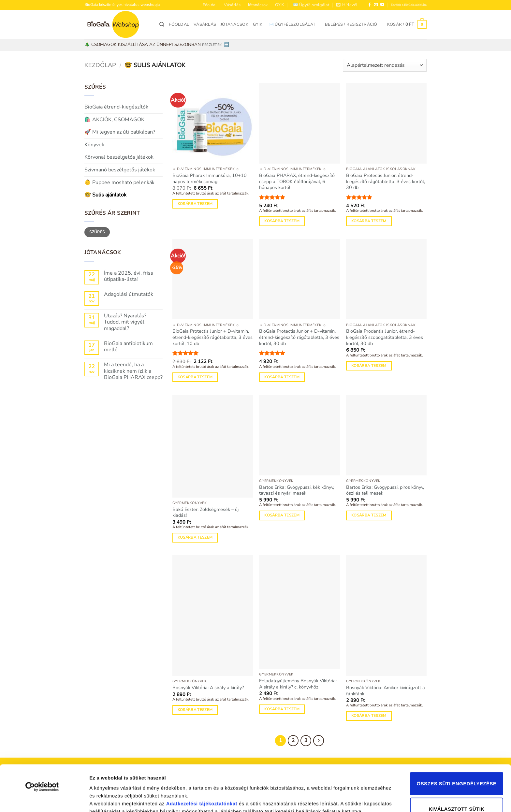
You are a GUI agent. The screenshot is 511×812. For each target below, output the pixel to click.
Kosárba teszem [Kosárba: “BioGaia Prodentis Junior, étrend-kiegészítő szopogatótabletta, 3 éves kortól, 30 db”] (369, 366)
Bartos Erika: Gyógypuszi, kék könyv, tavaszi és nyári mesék (297, 490)
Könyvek (94, 145)
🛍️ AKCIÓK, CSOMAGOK (114, 120)
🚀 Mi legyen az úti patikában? (120, 132)
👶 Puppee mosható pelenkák (119, 182)
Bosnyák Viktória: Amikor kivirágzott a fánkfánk (386, 691)
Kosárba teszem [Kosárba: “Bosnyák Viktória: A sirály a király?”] (195, 710)
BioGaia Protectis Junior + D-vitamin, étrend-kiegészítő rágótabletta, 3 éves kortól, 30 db (299, 337)
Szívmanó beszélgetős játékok (120, 170)
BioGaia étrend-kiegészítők (116, 107)
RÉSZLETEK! (212, 45)
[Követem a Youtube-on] (382, 5)
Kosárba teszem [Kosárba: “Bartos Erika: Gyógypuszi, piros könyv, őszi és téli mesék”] (369, 515)
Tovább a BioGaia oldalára (409, 5)
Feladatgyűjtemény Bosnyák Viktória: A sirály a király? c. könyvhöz (298, 684)
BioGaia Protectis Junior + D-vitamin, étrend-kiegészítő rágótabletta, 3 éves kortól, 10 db (212, 337)
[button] (347, 5)
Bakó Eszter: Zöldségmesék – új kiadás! (205, 512)
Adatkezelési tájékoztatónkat (202, 760)
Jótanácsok (258, 5)
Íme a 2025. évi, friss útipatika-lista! (129, 276)
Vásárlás (232, 5)
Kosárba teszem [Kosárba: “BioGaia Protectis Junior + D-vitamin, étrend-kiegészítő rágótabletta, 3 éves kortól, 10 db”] (195, 377)
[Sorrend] (385, 65)
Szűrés (97, 232)
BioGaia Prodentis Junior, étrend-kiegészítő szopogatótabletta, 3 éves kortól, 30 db (385, 337)
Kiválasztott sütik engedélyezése (456, 771)
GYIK (280, 5)
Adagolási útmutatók (129, 294)
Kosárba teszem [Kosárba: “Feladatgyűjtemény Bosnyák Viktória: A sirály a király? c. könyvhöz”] (282, 709)
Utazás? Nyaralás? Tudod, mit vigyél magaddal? (125, 322)
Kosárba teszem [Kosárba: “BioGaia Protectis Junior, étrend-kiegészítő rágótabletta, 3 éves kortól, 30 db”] (369, 221)
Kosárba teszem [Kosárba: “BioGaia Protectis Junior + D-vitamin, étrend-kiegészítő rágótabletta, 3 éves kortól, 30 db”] (282, 377)
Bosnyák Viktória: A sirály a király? (208, 688)
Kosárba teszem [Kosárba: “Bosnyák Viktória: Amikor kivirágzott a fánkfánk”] (369, 716)
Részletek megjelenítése (114, 799)
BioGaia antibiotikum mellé (128, 347)
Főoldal (210, 5)
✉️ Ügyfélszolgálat (311, 5)
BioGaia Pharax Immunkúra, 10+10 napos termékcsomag (210, 178)
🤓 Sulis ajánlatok (105, 195)
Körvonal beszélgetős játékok (119, 157)
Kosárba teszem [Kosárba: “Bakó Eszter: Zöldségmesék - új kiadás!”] (195, 537)
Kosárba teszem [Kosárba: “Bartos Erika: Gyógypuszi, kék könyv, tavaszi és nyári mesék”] (282, 515)
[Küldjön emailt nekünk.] (376, 5)
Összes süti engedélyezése (457, 740)
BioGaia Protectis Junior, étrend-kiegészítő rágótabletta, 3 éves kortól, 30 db (386, 181)
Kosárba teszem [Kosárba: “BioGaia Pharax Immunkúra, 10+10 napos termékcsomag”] (195, 204)
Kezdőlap (100, 65)
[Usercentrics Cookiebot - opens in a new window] (42, 744)
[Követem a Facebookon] (370, 5)
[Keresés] (162, 24)
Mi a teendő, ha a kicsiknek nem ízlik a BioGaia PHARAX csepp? (133, 371)
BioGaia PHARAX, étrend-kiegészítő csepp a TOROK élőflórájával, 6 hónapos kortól (297, 181)
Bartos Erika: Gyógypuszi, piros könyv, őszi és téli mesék (385, 490)
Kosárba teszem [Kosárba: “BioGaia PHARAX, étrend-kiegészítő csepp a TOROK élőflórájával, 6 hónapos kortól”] (282, 221)
